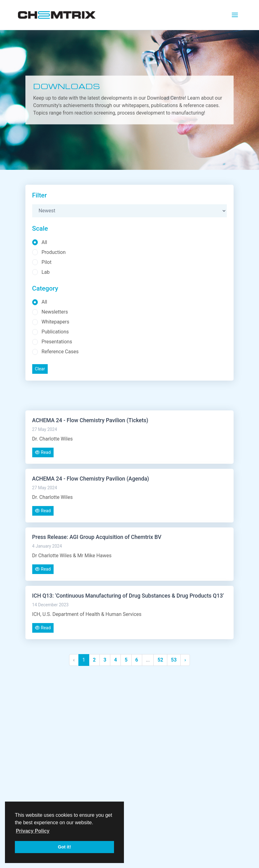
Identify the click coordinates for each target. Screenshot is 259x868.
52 (160, 660)
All (44, 242)
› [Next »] (185, 660)
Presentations (57, 342)
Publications (55, 332)
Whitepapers (55, 322)
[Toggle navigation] (235, 15)
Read (43, 452)
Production (54, 252)
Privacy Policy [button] (33, 831)
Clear (40, 369)
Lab (46, 272)
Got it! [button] (64, 847)
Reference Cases (60, 352)
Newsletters (55, 312)
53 (174, 660)
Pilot (46, 262)
